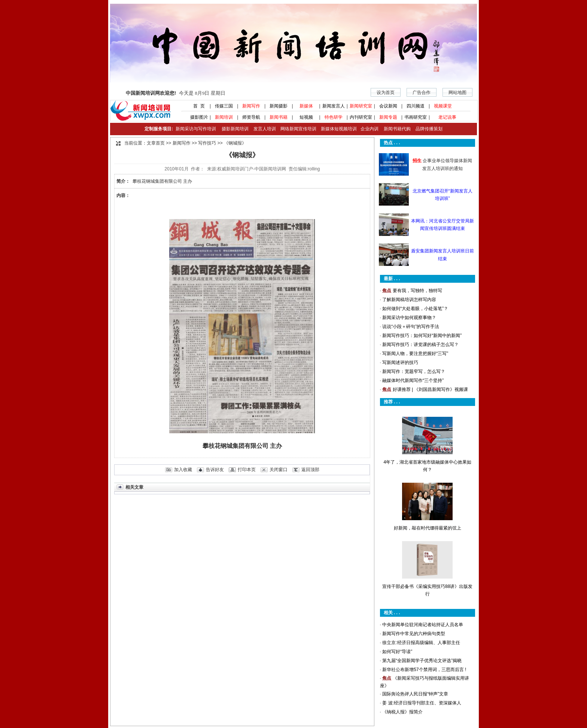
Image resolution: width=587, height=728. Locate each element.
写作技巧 (207, 143)
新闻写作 (251, 106)
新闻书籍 (279, 117)
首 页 (197, 106)
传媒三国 (224, 106)
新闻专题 (388, 117)
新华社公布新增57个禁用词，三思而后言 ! (424, 670)
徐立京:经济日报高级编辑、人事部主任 (421, 643)
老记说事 (447, 117)
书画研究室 (416, 117)
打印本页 (247, 470)
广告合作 (422, 92)
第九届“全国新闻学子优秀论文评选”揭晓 (422, 661)
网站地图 (457, 92)
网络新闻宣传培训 (298, 129)
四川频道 (416, 106)
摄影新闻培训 (235, 129)
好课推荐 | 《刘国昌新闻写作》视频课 (431, 389)
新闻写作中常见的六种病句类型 (414, 634)
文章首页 (156, 143)
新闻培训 (224, 117)
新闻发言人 (334, 106)
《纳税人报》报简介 (402, 712)
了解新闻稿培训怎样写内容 (409, 300)
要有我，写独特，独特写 (417, 291)
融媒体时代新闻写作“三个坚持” (413, 380)
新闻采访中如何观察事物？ (409, 318)
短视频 (306, 117)
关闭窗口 (279, 470)
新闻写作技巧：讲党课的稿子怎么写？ (420, 345)
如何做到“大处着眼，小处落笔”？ (415, 309)
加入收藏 (183, 470)
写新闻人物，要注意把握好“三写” (415, 354)
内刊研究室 (361, 117)
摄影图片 (196, 117)
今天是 (175, 93)
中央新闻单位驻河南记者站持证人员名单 (423, 625)
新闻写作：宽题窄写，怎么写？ (414, 371)
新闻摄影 (279, 106)
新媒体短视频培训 (339, 129)
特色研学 (334, 117)
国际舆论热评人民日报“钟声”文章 (415, 694)
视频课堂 (443, 106)
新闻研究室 (361, 106)
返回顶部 (310, 470)
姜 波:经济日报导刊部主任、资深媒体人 (422, 703)
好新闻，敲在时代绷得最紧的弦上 (428, 528)
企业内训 (368, 129)
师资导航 (251, 117)
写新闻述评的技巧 (400, 363)
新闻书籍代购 (394, 129)
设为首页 (386, 92)
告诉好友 (215, 470)
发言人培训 (265, 129)
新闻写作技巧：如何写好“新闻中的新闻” (422, 336)
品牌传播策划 (427, 129)
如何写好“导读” (397, 652)
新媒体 (306, 106)
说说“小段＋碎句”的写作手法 (411, 327)
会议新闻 (388, 106)
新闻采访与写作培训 (195, 129)
